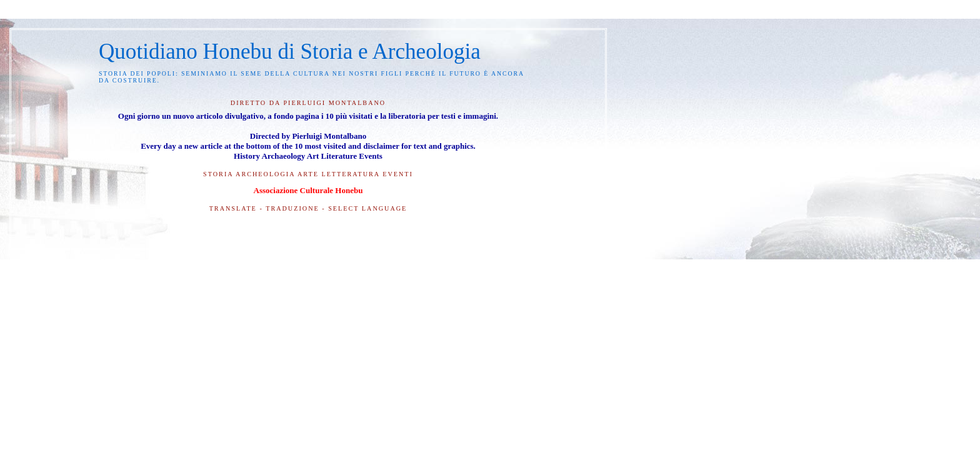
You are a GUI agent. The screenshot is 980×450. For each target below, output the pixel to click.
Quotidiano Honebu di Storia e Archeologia (290, 52)
